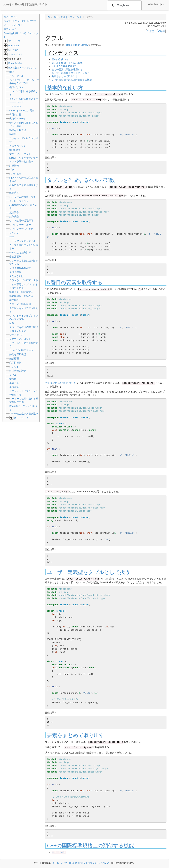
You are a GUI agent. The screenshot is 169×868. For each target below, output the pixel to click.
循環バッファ (17, 87)
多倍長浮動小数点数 (20, 268)
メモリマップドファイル (22, 241)
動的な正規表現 (18, 130)
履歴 (151, 31)
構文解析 (14, 300)
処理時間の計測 (18, 371)
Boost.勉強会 (15, 63)
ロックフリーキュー (20, 225)
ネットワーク (21, 418)
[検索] (124, 5)
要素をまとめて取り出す (65, 76)
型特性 (13, 379)
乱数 (12, 323)
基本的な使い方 (60, 59)
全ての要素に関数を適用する (67, 69)
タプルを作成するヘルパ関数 (67, 63)
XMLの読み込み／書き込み (24, 414)
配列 (12, 72)
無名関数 (14, 212)
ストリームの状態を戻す (22, 197)
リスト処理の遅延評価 (21, 221)
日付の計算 (15, 115)
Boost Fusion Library (77, 45)
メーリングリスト (13, 25)
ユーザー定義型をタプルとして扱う (71, 73)
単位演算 (14, 387)
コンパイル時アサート (21, 350)
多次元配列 (15, 257)
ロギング (14, 233)
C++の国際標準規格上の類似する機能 (72, 80)
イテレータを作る (19, 201)
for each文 (15, 150)
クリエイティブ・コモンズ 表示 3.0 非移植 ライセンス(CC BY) (81, 863)
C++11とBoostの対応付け (23, 110)
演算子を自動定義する (21, 292)
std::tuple (59, 852)
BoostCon (14, 46)
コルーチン (15, 106)
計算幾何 (14, 165)
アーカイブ (14, 41)
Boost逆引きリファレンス (22, 68)
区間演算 (14, 193)
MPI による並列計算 (20, 252)
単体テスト (15, 383)
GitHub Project (156, 4)
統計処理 (14, 358)
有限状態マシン (18, 146)
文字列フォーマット (20, 154)
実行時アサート (18, 119)
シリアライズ (17, 335)
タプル (13, 375)
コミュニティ (11, 17)
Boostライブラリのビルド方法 (20, 21)
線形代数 (14, 216)
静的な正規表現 (18, 354)
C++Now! (13, 50)
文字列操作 (15, 363)
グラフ (13, 170)
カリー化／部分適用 (20, 304)
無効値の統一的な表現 (21, 296)
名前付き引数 (17, 276)
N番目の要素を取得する (64, 66)
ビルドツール (17, 76)
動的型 (13, 134)
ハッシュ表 (15, 174)
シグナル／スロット (20, 339)
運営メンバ (10, 29)
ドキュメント (15, 54)
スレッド (14, 367)
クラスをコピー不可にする (24, 280)
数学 (12, 237)
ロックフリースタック (21, 229)
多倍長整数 (15, 272)
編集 (161, 31)
